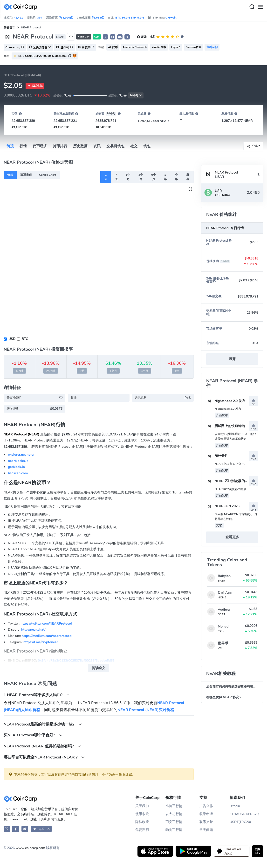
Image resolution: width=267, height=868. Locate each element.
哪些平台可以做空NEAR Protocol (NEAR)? (44, 757)
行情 (23, 146)
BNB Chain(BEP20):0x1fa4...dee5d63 (42, 56)
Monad (223, 626)
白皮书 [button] (86, 48)
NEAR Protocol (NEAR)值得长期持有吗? (42, 746)
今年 (176, 177)
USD (12, 339)
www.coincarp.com (30, 848)
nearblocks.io (18, 461)
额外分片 (217, 456)
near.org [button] (15, 48)
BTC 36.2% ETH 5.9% (130, 18)
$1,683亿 (98, 18)
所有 (188, 177)
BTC (25, 339)
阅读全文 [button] (99, 668)
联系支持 (206, 822)
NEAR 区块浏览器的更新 (229, 481)
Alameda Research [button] (135, 47)
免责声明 (142, 830)
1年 (165, 177)
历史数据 (80, 146)
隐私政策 (142, 822)
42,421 (18, 18)
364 (40, 18)
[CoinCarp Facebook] (16, 829)
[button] (113, 37)
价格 (10, 175)
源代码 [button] (65, 48)
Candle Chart (48, 175)
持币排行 (60, 146)
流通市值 (26, 175)
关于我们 (142, 806)
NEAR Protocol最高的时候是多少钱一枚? (43, 724)
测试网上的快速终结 (226, 426)
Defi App (225, 593)
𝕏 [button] (105, 37)
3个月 (141, 177)
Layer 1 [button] (176, 47)
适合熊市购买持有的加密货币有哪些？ (233, 687)
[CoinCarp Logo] (22, 7)
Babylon (224, 576)
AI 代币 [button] (113, 47)
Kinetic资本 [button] (159, 47)
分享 (252, 146)
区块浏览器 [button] (40, 48)
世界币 (223, 643)
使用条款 (142, 814)
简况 (10, 146)
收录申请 (206, 814)
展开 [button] (232, 359)
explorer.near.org (21, 455)
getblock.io (16, 467)
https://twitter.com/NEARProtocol (46, 624)
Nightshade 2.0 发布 (226, 401)
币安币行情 (174, 822)
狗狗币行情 (174, 830)
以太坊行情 (174, 814)
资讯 (97, 146)
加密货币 (9, 27)
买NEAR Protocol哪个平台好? (33, 735)
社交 (134, 146)
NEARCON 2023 (223, 506)
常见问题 (206, 830)
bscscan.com (18, 473)
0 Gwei (171, 18)
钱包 (147, 146)
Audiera (224, 610)
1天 (106, 177)
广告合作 (206, 806)
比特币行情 (174, 806)
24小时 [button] (136, 95)
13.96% (35, 86)
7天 (116, 177)
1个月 (128, 177)
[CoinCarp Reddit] (25, 829)
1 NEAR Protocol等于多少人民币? (37, 695)
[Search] (252, 7)
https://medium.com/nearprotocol (47, 636)
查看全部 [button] (212, 47)
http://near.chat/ (33, 630)
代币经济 (40, 146)
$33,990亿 (66, 18)
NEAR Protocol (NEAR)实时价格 (146, 710)
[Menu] (260, 7)
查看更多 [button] (232, 537)
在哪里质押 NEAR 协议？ (224, 697)
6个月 (154, 177)
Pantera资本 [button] (193, 47)
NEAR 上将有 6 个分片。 (231, 464)
